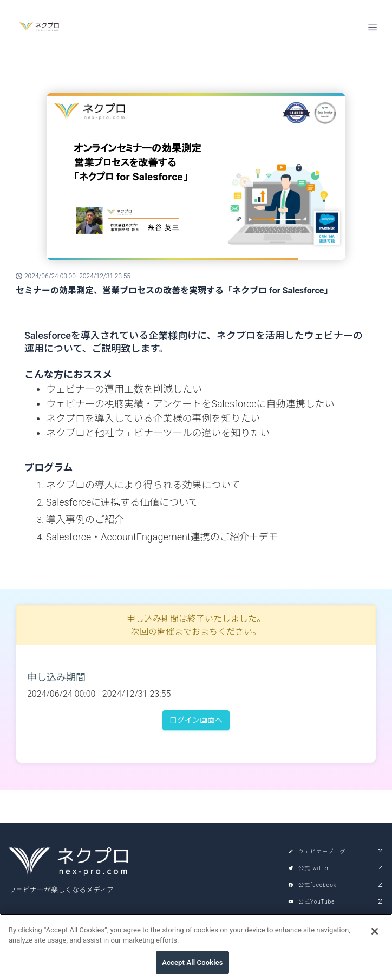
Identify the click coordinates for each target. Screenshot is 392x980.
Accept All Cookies (192, 967)
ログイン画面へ (196, 720)
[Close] (375, 936)
